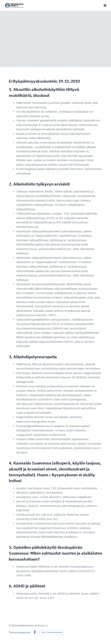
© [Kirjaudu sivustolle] (10, 625)
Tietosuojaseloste (19, 632)
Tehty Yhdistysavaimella (52, 632)
